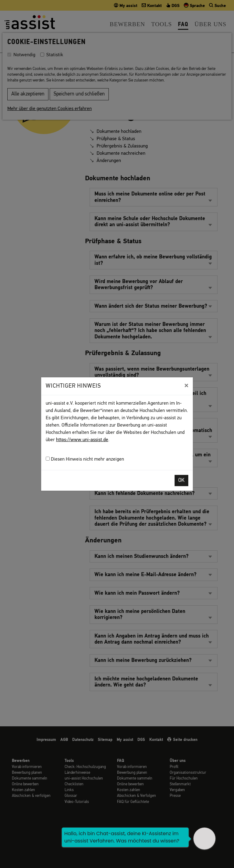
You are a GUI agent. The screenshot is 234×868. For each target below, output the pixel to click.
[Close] (186, 386)
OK (181, 481)
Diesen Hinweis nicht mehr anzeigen (85, 459)
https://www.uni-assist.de (82, 440)
